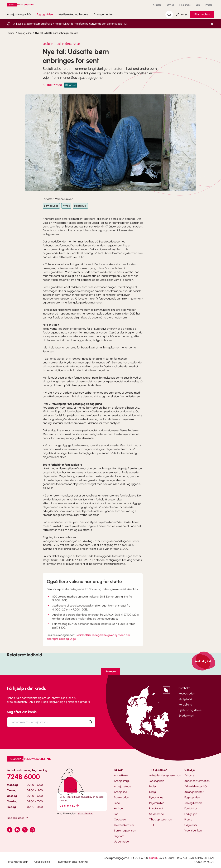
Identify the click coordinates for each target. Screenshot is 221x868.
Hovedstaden (187, 694)
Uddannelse (121, 842)
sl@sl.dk (153, 858)
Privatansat (156, 808)
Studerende (157, 814)
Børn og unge (51, 206)
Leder (153, 786)
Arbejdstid (121, 792)
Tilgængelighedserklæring (72, 862)
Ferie (117, 803)
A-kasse (157, 5)
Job (198, 5)
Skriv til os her (85, 814)
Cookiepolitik (42, 862)
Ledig (152, 792)
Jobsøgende (157, 781)
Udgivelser (191, 825)
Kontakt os (191, 808)
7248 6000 (23, 777)
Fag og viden (45, 14)
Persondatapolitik (18, 862)
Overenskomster (124, 825)
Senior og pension (125, 831)
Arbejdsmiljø (122, 781)
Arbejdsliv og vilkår (19, 14)
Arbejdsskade (122, 786)
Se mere (110, 671)
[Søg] (169, 14)
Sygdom (119, 836)
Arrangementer (103, 14)
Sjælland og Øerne (190, 710)
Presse (209, 5)
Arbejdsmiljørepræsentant (165, 775)
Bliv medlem (202, 14)
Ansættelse (121, 775)
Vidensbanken (193, 831)
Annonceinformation (197, 781)
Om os (170, 5)
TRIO (152, 825)
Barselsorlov (121, 797)
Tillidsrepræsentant (161, 819)
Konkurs (119, 808)
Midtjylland (185, 699)
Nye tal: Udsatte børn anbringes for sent (57, 33)
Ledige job (191, 814)
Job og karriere (193, 803)
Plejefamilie (80, 206)
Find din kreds (18, 818)
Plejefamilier (157, 803)
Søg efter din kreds (22, 712)
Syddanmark (186, 716)
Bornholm (184, 688)
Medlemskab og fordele (73, 14)
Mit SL (182, 14)
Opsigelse (120, 819)
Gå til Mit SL (69, 806)
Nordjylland (185, 705)
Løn (116, 814)
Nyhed (66, 206)
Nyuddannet (157, 797)
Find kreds (185, 5)
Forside (11, 33)
